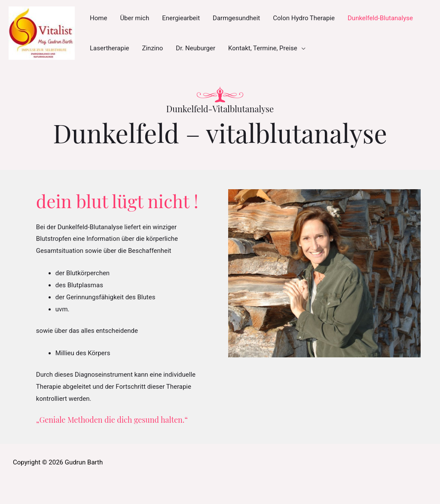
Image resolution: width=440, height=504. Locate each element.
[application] (301, 48)
